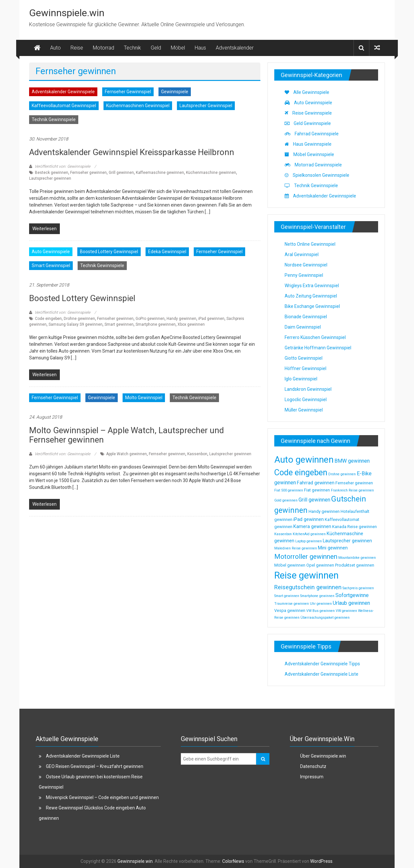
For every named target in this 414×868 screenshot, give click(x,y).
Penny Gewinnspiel (304, 275)
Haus (200, 48)
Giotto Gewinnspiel (304, 358)
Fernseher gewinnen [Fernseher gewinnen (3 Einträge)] (354, 483)
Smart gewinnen (119, 324)
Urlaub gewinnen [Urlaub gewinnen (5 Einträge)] (351, 603)
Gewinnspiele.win (67, 13)
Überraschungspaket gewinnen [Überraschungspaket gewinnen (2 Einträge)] (325, 618)
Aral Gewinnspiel (302, 254)
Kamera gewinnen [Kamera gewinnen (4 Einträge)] (312, 526)
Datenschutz (313, 766)
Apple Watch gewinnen (126, 454)
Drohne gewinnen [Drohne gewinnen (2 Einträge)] (342, 474)
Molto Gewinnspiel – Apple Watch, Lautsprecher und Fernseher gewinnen (126, 435)
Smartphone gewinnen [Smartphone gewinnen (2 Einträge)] (317, 596)
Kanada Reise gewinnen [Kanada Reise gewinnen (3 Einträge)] (354, 527)
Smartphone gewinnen (156, 324)
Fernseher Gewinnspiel (128, 92)
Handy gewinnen (181, 319)
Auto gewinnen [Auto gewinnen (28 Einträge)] (304, 460)
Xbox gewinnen (191, 324)
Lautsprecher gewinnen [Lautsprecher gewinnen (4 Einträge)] (347, 541)
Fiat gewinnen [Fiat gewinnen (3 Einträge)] (317, 490)
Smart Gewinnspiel (51, 265)
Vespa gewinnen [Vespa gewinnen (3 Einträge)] (290, 610)
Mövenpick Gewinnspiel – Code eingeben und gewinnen (102, 797)
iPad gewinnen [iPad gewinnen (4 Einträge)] (309, 519)
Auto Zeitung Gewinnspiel (311, 296)
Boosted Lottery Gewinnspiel (109, 252)
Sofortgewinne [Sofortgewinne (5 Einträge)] (352, 595)
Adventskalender (235, 48)
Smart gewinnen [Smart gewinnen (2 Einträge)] (287, 596)
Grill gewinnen (121, 173)
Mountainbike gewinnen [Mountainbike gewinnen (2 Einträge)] (357, 558)
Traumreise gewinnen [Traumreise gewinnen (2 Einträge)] (292, 604)
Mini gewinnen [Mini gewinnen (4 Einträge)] (333, 548)
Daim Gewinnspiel (303, 327)
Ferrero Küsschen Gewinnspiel (315, 337)
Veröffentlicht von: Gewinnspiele (62, 166)
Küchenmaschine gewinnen (211, 173)
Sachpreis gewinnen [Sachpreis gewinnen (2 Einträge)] (358, 588)
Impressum (312, 777)
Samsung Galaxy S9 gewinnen (76, 324)
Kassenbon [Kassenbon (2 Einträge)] (283, 534)
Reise (77, 48)
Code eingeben (48, 319)
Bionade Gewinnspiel (306, 317)
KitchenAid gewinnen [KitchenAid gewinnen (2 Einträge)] (309, 534)
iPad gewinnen (211, 319)
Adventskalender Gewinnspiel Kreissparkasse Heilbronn (132, 152)
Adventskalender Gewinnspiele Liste (321, 674)
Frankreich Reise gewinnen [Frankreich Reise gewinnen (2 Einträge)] (352, 490)
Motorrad (103, 48)
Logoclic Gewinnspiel (306, 400)
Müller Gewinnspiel (304, 410)
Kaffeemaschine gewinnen (160, 173)
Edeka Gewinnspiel (167, 252)
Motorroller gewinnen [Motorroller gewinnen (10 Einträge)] (306, 557)
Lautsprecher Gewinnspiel (206, 106)
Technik (132, 48)
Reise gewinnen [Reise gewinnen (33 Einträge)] (306, 575)
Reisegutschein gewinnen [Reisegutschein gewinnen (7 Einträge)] (308, 587)
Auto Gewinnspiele (51, 252)
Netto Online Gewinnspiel (310, 244)
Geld (156, 48)
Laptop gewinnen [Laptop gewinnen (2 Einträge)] (309, 541)
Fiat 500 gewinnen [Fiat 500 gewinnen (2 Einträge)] (289, 490)
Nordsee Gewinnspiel (306, 265)
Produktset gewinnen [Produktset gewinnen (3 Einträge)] (355, 565)
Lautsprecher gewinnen (50, 178)
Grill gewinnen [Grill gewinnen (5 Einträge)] (314, 500)
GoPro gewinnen (150, 319)
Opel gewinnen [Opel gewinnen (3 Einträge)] (320, 565)
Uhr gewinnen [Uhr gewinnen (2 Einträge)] (321, 604)
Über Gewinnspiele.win (323, 756)
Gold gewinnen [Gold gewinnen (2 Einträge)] (286, 500)
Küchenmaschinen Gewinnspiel (138, 106)
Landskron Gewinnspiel (308, 389)
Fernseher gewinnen (88, 173)
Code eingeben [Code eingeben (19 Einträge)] (301, 473)
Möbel (178, 48)
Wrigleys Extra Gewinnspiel (312, 286)
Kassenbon (197, 454)
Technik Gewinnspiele (54, 119)
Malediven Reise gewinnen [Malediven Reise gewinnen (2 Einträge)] (296, 548)
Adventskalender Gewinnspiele (63, 92)
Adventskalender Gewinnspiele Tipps (322, 664)
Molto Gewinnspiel (144, 398)
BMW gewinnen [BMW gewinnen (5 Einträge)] (352, 461)
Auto (55, 48)
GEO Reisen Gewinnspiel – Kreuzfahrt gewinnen (95, 766)
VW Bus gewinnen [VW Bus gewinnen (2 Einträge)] (321, 611)
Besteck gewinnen (52, 173)
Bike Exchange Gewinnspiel (312, 306)
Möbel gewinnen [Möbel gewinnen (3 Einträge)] (290, 565)
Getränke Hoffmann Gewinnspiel (318, 348)
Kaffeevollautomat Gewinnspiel (64, 106)
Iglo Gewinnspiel (301, 379)
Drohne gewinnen (79, 319)
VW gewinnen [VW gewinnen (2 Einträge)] (346, 611)
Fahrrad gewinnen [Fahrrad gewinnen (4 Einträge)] (316, 483)
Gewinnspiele (175, 92)
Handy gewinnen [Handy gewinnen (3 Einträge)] (324, 511)
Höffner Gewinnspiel (305, 368)
